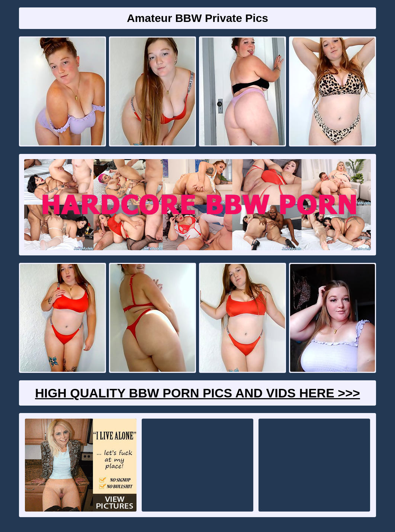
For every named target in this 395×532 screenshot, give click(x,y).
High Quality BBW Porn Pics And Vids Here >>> (197, 393)
